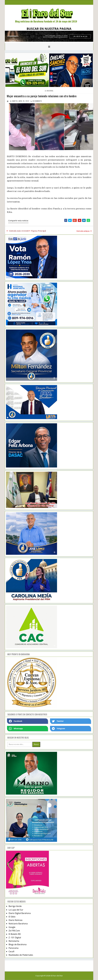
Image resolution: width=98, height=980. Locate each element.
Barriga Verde (15, 906)
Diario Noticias (16, 920)
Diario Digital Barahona (20, 913)
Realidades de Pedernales (21, 955)
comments (37, 101)
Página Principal (38, 231)
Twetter (58, 721)
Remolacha (14, 941)
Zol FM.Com (14, 931)
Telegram (58, 729)
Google (12, 927)
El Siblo (12, 917)
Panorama (13, 948)
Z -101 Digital (15, 938)
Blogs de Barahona (17, 944)
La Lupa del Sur (16, 910)
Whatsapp (16, 729)
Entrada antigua (83, 231)
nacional (50, 91)
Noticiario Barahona (18, 924)
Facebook (16, 721)
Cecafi (11, 951)
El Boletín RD (15, 934)
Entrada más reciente (19, 231)
